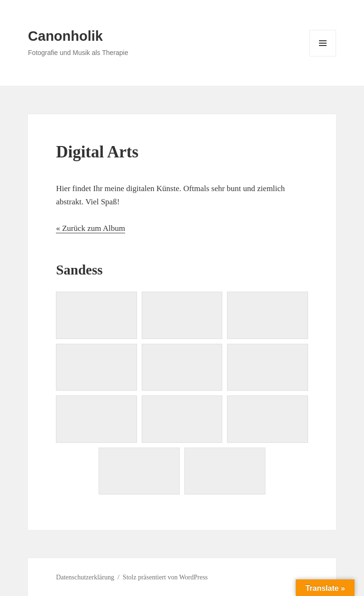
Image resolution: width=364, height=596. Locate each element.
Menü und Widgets (323, 56)
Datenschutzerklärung (85, 577)
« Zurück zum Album (91, 228)
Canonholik (65, 36)
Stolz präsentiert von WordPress (165, 577)
